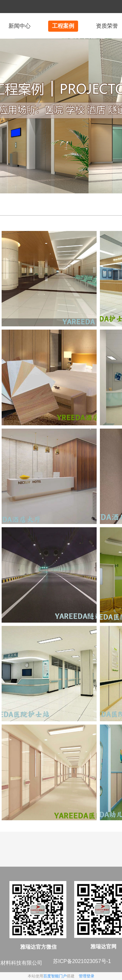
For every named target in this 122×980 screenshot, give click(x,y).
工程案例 (63, 26)
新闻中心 (20, 26)
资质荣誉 (107, 26)
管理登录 (87, 976)
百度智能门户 (55, 976)
